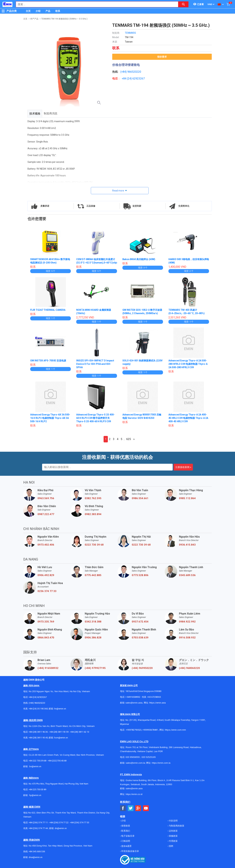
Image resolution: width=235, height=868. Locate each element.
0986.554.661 (140, 498)
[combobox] (95, 4)
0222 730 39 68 (94, 545)
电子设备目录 (128, 836)
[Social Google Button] (138, 808)
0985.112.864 (187, 498)
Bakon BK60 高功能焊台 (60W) (139, 259)
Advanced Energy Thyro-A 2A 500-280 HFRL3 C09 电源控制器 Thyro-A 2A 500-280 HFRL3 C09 (188, 364)
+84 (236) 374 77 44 (38, 828)
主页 (28, 11)
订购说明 (125, 841)
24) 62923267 (136, 79)
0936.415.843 (187, 545)
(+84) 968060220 (189, 668)
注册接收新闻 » (183, 467)
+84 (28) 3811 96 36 (38, 732)
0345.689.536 (187, 575)
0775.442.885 (93, 575)
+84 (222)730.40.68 (57, 761)
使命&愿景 (126, 846)
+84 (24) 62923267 (38, 697)
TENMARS (130, 33)
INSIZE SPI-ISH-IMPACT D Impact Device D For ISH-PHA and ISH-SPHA (95, 364)
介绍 (38, 11)
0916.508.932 (187, 638)
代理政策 (173, 841)
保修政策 (173, 836)
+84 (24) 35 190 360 (38, 709)
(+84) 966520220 (37, 703)
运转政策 (173, 831)
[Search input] (95, 4)
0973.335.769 (46, 622)
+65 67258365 (154, 697)
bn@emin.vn (35, 766)
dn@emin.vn (61, 828)
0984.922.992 (187, 622)
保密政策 (125, 826)
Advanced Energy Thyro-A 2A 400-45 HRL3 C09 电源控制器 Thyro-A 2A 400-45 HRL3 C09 (188, 418)
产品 (48, 11)
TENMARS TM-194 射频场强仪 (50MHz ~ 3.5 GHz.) (64, 19)
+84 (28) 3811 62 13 (80, 732)
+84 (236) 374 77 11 (38, 823)
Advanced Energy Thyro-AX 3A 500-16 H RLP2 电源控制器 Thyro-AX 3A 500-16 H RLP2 (50, 418)
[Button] (3, 11)
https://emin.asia (157, 703)
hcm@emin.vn (61, 738)
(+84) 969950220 (142, 668)
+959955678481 (150, 730)
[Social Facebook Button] (123, 808)
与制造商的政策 (176, 826)
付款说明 (173, 821)
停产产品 (34, 19)
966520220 (134, 72)
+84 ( (125, 79)
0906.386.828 (93, 638)
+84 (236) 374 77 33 (80, 823)
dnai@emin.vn (36, 857)
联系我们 (125, 831)
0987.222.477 (46, 514)
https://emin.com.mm (175, 730)
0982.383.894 (93, 514)
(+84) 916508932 (48, 668)
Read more (118, 191)
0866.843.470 (46, 638)
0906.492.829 (46, 575)
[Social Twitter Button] (131, 808)
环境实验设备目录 (130, 851)
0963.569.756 (46, 498)
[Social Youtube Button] (146, 808)
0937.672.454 (140, 622)
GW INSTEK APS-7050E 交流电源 (48, 361)
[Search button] (183, 4)
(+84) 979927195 (95, 668)
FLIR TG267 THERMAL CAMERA (48, 310)
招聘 (171, 846)
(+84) (124, 72)
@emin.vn (37, 795)
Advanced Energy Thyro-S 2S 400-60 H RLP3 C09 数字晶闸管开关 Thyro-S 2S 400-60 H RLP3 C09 (95, 418)
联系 (58, 11)
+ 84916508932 (133, 697)
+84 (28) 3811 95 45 (38, 738)
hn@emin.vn (60, 709)
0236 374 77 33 (47, 591)
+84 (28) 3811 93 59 (59, 732)
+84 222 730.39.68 (38, 761)
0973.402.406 (46, 545)
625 (129, 439)
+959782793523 (134, 730)
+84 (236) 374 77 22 (59, 823)
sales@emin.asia (134, 703)
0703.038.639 (140, 638)
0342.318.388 (93, 622)
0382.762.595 (93, 498)
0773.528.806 (140, 575)
